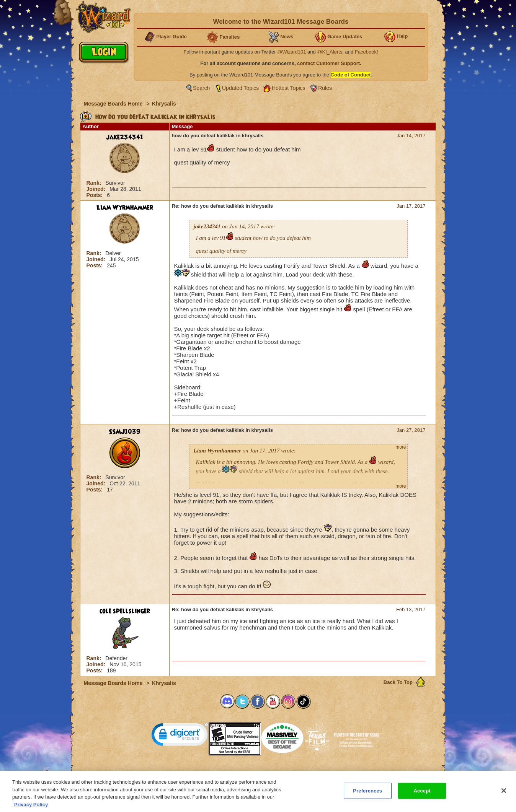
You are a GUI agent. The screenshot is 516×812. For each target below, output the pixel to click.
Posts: (96, 195)
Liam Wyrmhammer (125, 208)
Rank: (95, 183)
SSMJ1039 (125, 432)
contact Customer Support (328, 63)
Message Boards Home (114, 104)
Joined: (97, 189)
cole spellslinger (125, 611)
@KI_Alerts (330, 52)
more (401, 447)
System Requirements (209, 773)
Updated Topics (240, 88)
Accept (422, 794)
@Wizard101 (291, 52)
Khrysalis (164, 104)
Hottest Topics (289, 88)
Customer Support (256, 773)
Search (201, 88)
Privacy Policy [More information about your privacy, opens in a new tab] (31, 808)
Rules (325, 88)
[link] (180, 736)
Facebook (366, 52)
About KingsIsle (298, 773)
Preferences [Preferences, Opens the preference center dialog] (367, 794)
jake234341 (125, 137)
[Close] (504, 794)
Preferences (332, 773)
